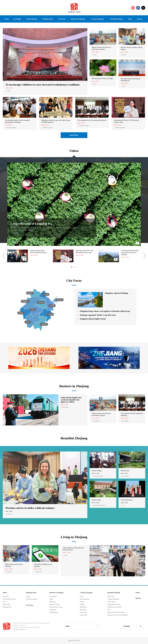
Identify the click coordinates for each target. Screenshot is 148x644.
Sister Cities (7, 604)
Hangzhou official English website (93, 319)
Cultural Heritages (98, 476)
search (133, 8)
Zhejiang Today (31, 593)
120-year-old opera (127, 500)
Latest (9, 91)
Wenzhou (44, 324)
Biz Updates (65, 407)
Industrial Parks (54, 604)
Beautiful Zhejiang (74, 438)
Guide (51, 599)
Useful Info (38, 572)
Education (9, 572)
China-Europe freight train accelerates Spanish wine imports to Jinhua (71, 400)
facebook (138, 8)
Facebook (127, 626)
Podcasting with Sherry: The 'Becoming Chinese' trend (126, 121)
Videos (74, 151)
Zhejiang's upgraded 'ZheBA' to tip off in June (98, 315)
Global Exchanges (11, 128)
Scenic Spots (126, 476)
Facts (4, 602)
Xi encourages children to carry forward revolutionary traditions (43, 85)
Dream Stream (96, 500)
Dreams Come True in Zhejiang (117, 615)
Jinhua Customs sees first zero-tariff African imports (101, 48)
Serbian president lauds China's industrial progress (38, 252)
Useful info (83, 615)
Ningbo (52, 306)
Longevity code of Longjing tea (31, 224)
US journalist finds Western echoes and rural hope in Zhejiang (130, 253)
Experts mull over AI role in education (14, 565)
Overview (6, 596)
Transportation (84, 599)
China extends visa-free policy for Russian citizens (73, 549)
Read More (74, 135)
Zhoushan (59, 300)
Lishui (28, 322)
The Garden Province (9, 599)
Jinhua (33, 310)
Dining (82, 604)
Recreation (83, 612)
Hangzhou (25, 301)
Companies (53, 610)
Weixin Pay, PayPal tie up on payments (43, 565)
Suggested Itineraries (114, 604)
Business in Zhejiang (74, 386)
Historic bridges (97, 471)
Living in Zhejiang (74, 537)
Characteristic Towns (56, 607)
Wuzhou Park (125, 471)
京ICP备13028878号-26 (20, 630)
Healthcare (83, 607)
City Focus (74, 280)
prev (4, 256)
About (5, 593)
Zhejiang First (7, 607)
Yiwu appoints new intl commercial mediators (92, 120)
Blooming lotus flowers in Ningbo (102, 78)
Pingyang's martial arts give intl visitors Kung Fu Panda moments (56, 121)
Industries (52, 602)
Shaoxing (41, 302)
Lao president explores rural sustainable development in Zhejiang (17, 121)
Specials (138, 598)
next (144, 256)
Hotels (82, 602)
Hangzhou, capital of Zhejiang (116, 293)
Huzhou (30, 293)
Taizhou (50, 314)
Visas (66, 555)
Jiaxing (46, 294)
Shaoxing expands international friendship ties (131, 80)
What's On (111, 596)
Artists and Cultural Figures (116, 612)
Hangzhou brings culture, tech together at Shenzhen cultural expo (105, 311)
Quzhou (21, 313)
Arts (123, 505)
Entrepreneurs (54, 612)
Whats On (10, 514)
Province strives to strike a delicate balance (132, 48)
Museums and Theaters (99, 505)
